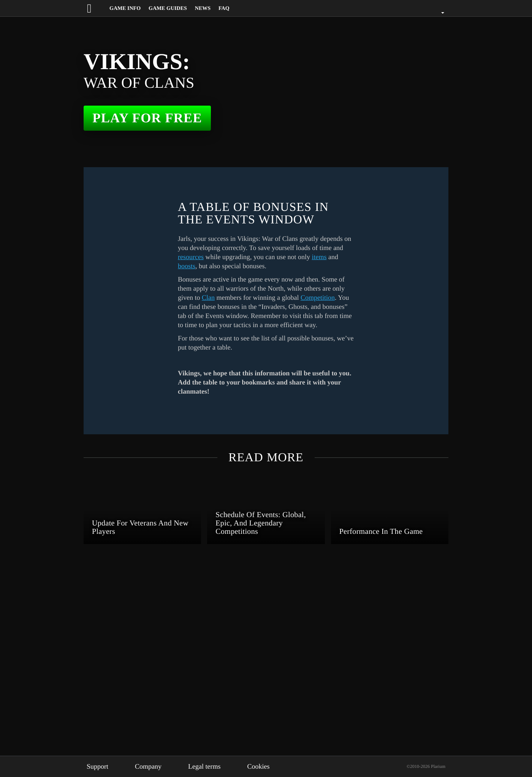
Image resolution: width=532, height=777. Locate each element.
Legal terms (213, 766)
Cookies (270, 766)
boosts (260, 266)
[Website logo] (96, 8)
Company (153, 766)
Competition (218, 307)
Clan (260, 298)
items (226, 266)
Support (99, 766)
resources (248, 257)
